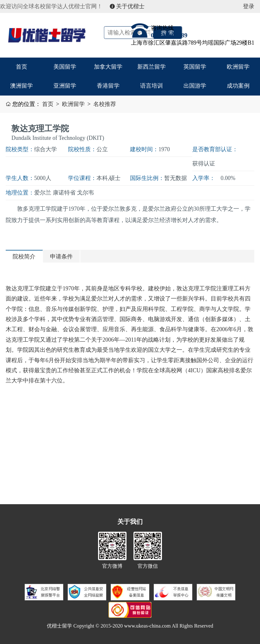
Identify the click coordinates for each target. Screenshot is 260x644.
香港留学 (108, 86)
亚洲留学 (65, 86)
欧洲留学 (238, 67)
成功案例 (238, 86)
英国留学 (195, 67)
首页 (22, 67)
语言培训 (152, 86)
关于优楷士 (127, 6)
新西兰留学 (152, 67)
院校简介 (24, 257)
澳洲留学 (22, 86)
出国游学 (195, 86)
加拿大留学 (108, 67)
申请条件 (61, 257)
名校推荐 (105, 104)
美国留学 (65, 67)
